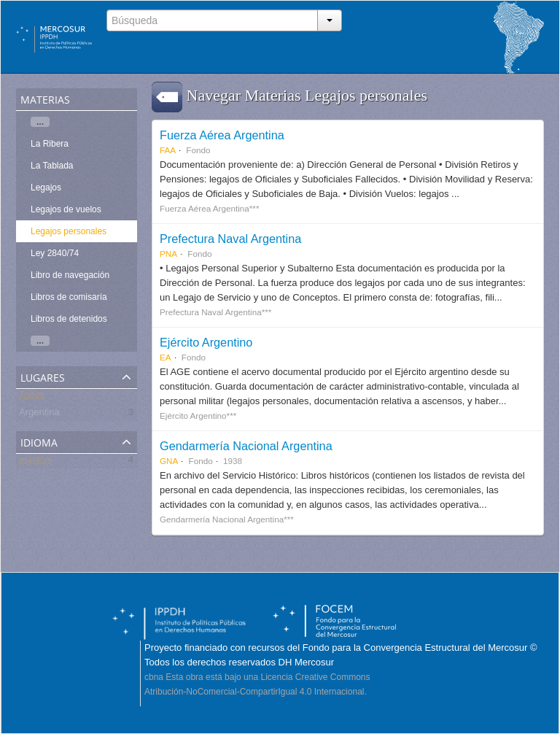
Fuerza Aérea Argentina (222, 135)
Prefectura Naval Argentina (230, 239)
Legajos (46, 188)
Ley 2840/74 (55, 253)
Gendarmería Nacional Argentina (246, 446)
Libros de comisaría (69, 297)
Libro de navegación (70, 275)
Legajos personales (69, 231)
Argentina (39, 415)
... (40, 122)
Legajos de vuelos (66, 209)
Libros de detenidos (69, 319)
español (36, 462)
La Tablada (52, 166)
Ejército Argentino (206, 342)
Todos (32, 397)
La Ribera (50, 144)
